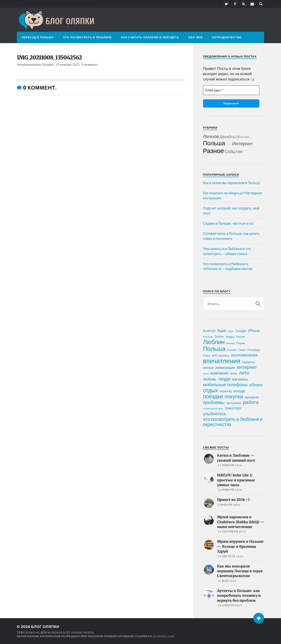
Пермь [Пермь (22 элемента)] (241, 343)
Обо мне (196, 37)
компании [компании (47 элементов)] (219, 373)
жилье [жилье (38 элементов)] (208, 367)
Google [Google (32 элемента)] (241, 331)
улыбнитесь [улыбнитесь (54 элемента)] (215, 414)
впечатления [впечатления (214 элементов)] (222, 361)
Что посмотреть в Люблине (87, 37)
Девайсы (228, 137)
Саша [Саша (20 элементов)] (207, 356)
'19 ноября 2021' (68, 65)
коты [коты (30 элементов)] (234, 373)
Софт (229, 144)
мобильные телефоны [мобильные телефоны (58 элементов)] (225, 384)
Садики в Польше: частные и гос (228, 223)
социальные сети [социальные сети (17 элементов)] (213, 408)
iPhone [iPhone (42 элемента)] (254, 330)
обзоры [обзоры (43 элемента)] (256, 385)
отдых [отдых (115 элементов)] (210, 390)
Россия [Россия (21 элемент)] (232, 350)
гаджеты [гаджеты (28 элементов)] (248, 362)
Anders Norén (82, 632)
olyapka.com (163, 636)
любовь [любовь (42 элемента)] (210, 379)
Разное (214, 151)
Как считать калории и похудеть (150, 37)
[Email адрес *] (231, 90)
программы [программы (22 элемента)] (234, 403)
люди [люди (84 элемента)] (224, 379)
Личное (211, 136)
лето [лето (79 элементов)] (244, 373)
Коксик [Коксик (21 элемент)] (241, 337)
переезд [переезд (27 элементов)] (226, 391)
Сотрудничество (227, 37)
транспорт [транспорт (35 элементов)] (233, 408)
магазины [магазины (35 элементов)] (240, 379)
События (234, 151)
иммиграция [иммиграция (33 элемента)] (225, 367)
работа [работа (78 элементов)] (251, 402)
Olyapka (48, 65)
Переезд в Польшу (38, 37)
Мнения (243, 137)
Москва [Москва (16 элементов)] (231, 343)
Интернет (243, 143)
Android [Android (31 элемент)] (209, 331)
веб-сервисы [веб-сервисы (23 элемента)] (221, 355)
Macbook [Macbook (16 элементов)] (208, 337)
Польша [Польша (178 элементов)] (214, 348)
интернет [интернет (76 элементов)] (247, 367)
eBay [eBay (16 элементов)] (231, 331)
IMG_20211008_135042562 (50, 58)
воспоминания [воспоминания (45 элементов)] (244, 355)
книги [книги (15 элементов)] (206, 373)
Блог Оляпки (45, 627)
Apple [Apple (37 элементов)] (222, 331)
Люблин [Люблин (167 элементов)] (214, 342)
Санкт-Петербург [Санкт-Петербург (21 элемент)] (249, 350)
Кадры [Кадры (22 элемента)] (230, 337)
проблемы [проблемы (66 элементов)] (214, 402)
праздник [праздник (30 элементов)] (252, 397)
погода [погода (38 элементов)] (239, 391)
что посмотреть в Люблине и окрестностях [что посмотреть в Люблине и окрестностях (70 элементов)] (233, 422)
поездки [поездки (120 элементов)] (213, 396)
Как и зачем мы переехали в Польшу (232, 183)
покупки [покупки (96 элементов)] (234, 396)
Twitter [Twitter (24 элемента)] (219, 336)
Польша (214, 143)
